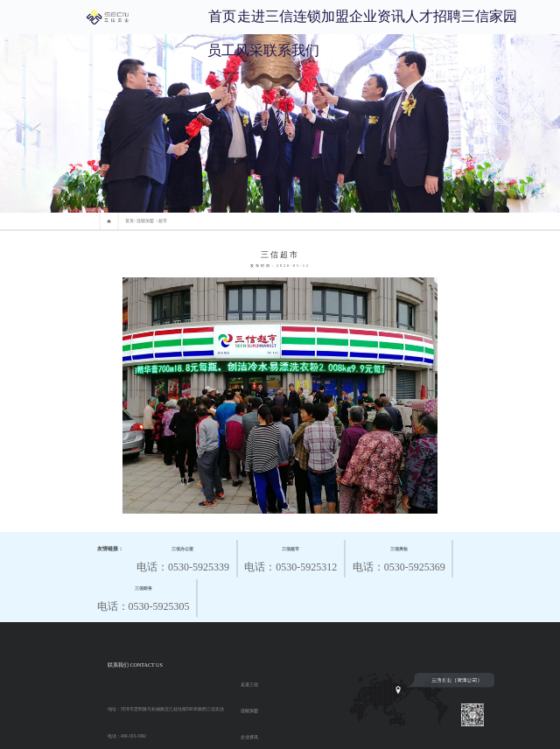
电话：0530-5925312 (290, 557)
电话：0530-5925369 (399, 557)
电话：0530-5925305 (143, 596)
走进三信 (265, 16)
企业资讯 (377, 16)
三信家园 (489, 16)
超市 (163, 221)
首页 (222, 16)
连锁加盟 (321, 16)
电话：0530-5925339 (183, 557)
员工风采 (235, 50)
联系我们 (291, 50)
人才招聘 (433, 16)
